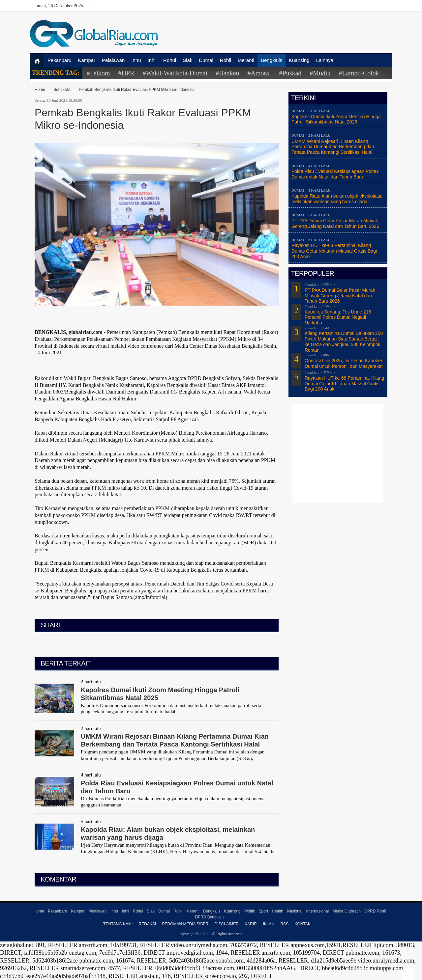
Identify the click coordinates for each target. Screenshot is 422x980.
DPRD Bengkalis (210, 917)
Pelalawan (113, 60)
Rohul (170, 60)
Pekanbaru (60, 60)
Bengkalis (271, 60)
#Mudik (320, 73)
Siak (187, 60)
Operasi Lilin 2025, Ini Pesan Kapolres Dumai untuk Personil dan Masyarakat (344, 363)
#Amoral (259, 73)
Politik (250, 911)
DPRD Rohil (375, 911)
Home (40, 90)
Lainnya (325, 60)
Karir (251, 924)
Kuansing (299, 60)
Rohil (226, 60)
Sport (263, 911)
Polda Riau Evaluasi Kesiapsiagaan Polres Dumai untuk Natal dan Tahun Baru (335, 174)
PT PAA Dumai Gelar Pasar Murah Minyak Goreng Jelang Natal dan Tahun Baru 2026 (335, 223)
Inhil (152, 60)
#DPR (126, 73)
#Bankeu (227, 73)
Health (277, 911)
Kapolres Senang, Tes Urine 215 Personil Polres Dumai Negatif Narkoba (338, 317)
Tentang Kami (118, 924)
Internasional (318, 911)
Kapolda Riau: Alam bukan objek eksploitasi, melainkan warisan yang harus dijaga (337, 199)
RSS (284, 924)
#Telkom (98, 73)
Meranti (246, 60)
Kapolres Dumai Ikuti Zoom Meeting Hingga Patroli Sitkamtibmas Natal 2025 (336, 119)
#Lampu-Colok (359, 73)
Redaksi (148, 924)
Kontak (302, 924)
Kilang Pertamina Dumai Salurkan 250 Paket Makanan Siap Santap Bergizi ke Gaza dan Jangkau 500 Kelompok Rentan (344, 341)
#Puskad (290, 73)
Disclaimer (227, 924)
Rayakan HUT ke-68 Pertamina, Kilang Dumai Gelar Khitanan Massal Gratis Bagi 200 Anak (334, 251)
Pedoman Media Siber (185, 924)
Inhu (136, 60)
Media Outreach (347, 911)
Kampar (87, 60)
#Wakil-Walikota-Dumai (175, 73)
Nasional (295, 911)
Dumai (206, 60)
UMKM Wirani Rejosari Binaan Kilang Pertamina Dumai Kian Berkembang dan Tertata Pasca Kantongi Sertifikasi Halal (333, 147)
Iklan (269, 924)
